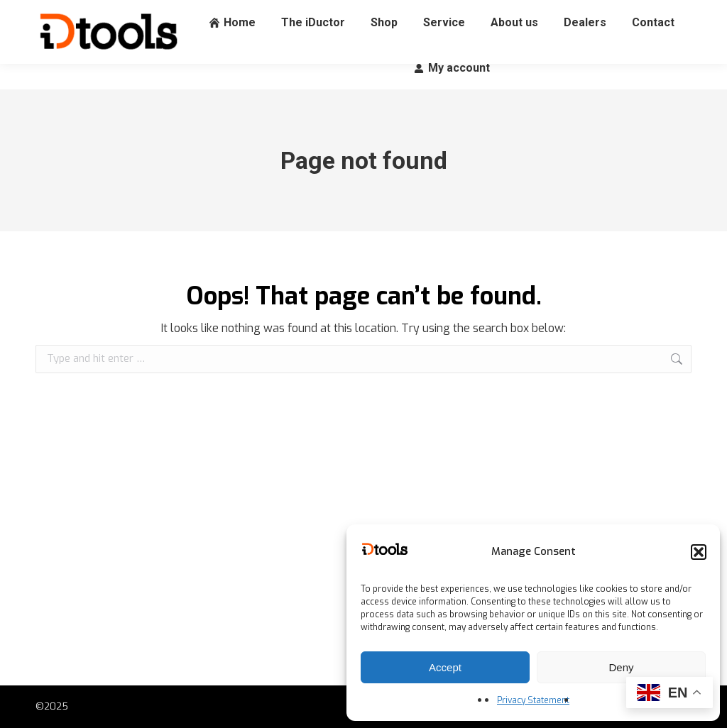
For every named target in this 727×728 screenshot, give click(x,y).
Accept (445, 667)
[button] (699, 552)
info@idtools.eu (197, 13)
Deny (621, 667)
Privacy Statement (533, 700)
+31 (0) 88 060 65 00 (88, 13)
